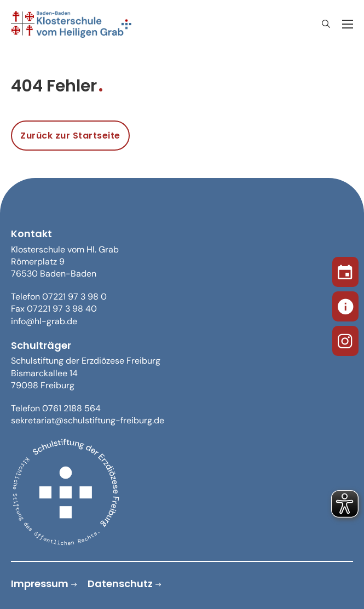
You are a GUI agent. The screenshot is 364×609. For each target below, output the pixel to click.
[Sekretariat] (345, 304)
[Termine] (345, 270)
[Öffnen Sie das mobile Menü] (348, 24)
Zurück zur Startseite (70, 136)
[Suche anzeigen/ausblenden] (326, 24)
